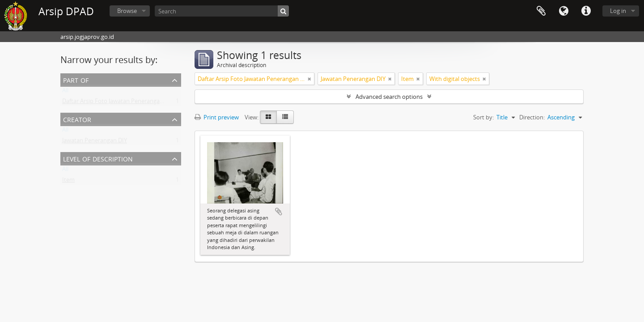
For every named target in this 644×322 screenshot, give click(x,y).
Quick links (586, 11)
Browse (127, 11)
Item (68, 182)
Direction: (532, 117)
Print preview (217, 117)
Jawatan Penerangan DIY (95, 142)
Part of (76, 79)
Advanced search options (389, 97)
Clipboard (541, 11)
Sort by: (483, 117)
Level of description (98, 158)
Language (563, 11)
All (65, 92)
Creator (77, 119)
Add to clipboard (279, 212)
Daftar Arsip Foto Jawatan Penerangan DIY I (119, 103)
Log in (618, 11)
